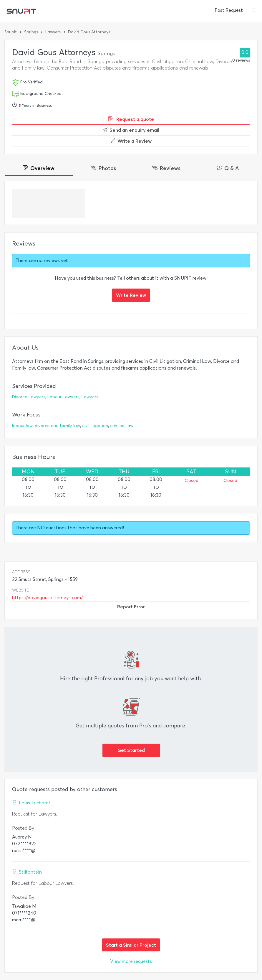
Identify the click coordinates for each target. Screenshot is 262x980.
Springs (31, 32)
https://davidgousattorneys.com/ (48, 598)
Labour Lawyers (63, 397)
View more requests (131, 961)
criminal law (122, 426)
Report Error (131, 607)
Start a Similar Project (131, 945)
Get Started (131, 750)
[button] (254, 11)
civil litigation (95, 426)
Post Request (229, 10)
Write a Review (131, 141)
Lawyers (53, 32)
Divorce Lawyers (29, 397)
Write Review (131, 295)
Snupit (11, 32)
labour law (22, 426)
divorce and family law (57, 426)
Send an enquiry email (131, 130)
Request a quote (131, 119)
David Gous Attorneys (89, 32)
